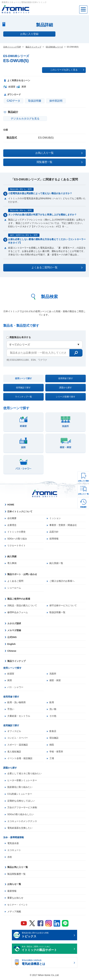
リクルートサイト (16, 546)
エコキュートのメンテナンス (22, 823)
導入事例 (12, 564)
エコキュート (14, 852)
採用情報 (54, 539)
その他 (53, 717)
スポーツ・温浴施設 (18, 746)
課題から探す (66, 388)
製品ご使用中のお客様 (19, 599)
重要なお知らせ (15, 899)
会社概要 (12, 518)
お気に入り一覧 (83, 494)
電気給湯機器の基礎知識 (47, 964)
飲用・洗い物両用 (16, 703)
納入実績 (12, 557)
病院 (52, 746)
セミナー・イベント (18, 906)
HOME (11, 505)
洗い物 (53, 710)
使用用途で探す (66, 378)
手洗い (11, 710)
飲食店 (53, 732)
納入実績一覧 (56, 564)
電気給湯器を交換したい (20, 830)
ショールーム (14, 588)
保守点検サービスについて (63, 606)
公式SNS (12, 638)
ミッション (55, 518)
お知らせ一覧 (14, 886)
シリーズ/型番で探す (66, 397)
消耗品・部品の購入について (22, 606)
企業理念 (12, 525)
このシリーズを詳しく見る (67, 70)
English (11, 645)
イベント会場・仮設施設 (20, 760)
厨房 (10, 681)
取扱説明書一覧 (57, 613)
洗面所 (53, 674)
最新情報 (12, 893)
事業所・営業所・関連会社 (63, 525)
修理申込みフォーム (18, 613)
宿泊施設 (54, 739)
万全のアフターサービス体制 (22, 809)
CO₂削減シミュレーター (20, 795)
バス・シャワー (15, 688)
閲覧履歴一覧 (60, 162)
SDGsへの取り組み (17, 539)
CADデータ (14, 101)
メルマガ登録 (14, 631)
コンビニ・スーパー (18, 739)
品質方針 (54, 532)
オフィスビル (14, 732)
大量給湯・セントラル (19, 717)
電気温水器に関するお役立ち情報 (47, 937)
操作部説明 (56, 101)
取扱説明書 (35, 101)
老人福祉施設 (14, 753)
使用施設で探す (23, 388)
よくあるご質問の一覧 (57, 268)
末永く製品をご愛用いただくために (47, 950)
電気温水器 (13, 845)
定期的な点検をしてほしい (21, 802)
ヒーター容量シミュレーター (22, 782)
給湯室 (11, 674)
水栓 (10, 859)
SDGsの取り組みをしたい (21, 816)
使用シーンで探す (23, 378)
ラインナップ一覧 (23, 397)
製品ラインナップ (16, 662)
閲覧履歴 (83, 507)
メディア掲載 (14, 913)
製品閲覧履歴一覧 (16, 876)
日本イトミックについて (20, 511)
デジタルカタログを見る (23, 119)
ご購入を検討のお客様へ (62, 581)
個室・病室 (55, 681)
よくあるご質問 (15, 581)
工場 (52, 760)
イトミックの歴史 (16, 532)
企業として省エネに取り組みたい (24, 775)
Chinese (12, 651)
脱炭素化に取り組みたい (20, 788)
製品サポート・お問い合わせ (22, 575)
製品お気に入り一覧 (18, 869)
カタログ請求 (14, 624)
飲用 (52, 703)
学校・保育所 (56, 753)
